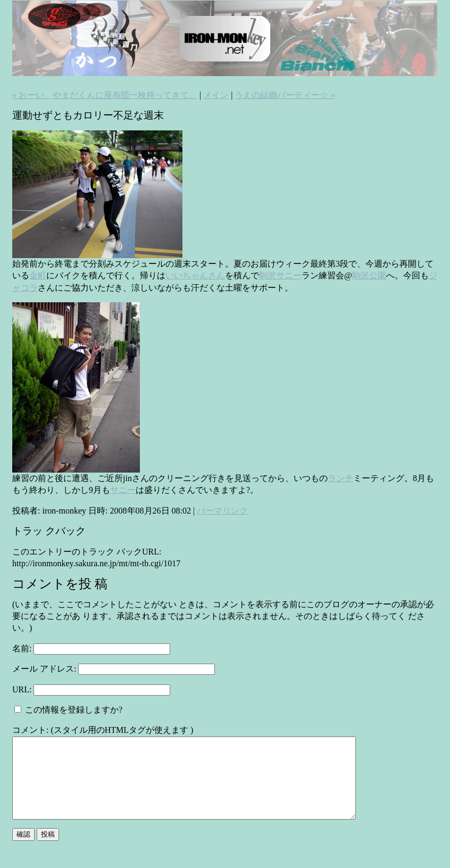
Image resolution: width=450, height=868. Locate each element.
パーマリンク (222, 511)
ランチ (340, 478)
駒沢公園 (369, 275)
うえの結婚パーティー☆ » (285, 95)
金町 (38, 275)
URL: (23, 689)
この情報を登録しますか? (68, 710)
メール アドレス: (45, 669)
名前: (23, 648)
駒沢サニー (280, 275)
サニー (123, 490)
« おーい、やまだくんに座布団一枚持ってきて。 (105, 95)
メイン (216, 95)
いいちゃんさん (195, 275)
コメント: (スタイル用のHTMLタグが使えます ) (103, 730)
